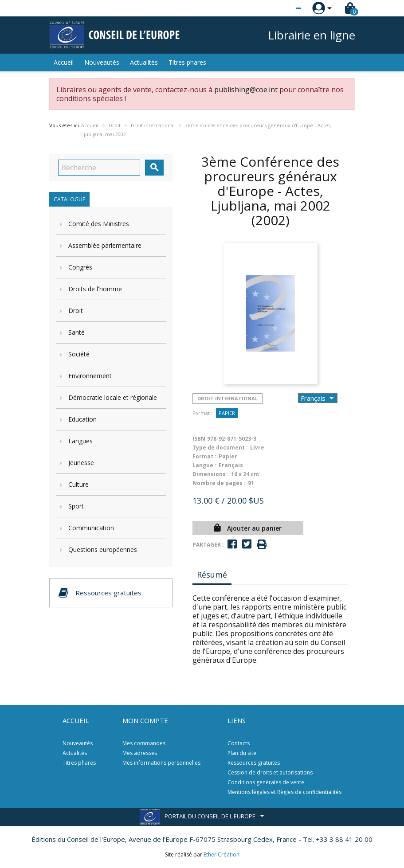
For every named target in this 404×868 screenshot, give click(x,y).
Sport (76, 506)
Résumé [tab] (212, 575)
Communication (91, 528)
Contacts (239, 743)
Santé (76, 332)
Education (82, 419)
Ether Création (222, 854)
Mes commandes (144, 743)
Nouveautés (102, 62)
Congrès (80, 267)
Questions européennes (103, 549)
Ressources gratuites (254, 763)
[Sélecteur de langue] (280, 8)
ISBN (199, 439)
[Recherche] (99, 168)
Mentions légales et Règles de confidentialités (284, 792)
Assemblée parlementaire (105, 245)
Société (79, 354)
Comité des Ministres (99, 224)
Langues (80, 441)
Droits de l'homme (95, 289)
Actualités (144, 62)
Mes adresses (140, 753)
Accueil (64, 62)
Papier (227, 413)
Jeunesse (81, 463)
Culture (78, 484)
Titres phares (187, 62)
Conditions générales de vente (266, 782)
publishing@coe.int (246, 90)
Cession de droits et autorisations (270, 772)
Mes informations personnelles (161, 763)
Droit (76, 311)
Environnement (90, 376)
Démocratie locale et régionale (113, 397)
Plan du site (242, 753)
